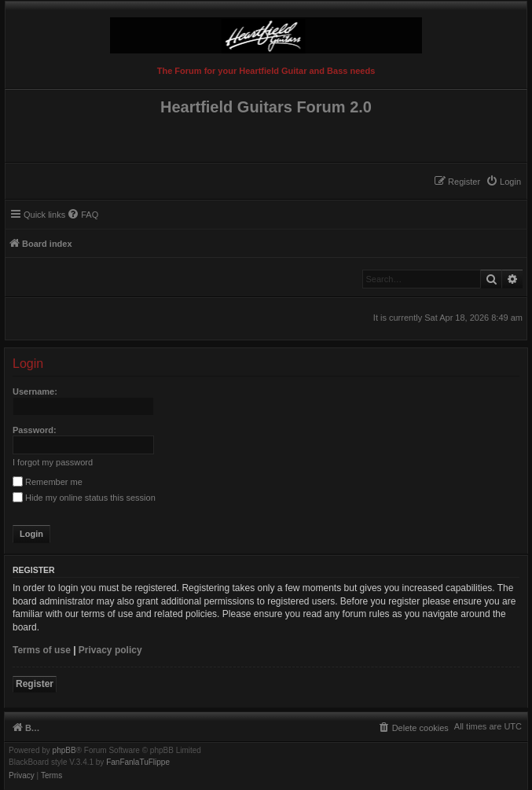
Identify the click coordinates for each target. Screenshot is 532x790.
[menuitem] (503, 182)
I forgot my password (53, 462)
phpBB (64, 751)
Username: (35, 391)
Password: (35, 430)
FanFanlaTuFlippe (138, 762)
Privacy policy (110, 650)
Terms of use (42, 650)
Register (35, 684)
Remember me (48, 482)
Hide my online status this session (84, 498)
